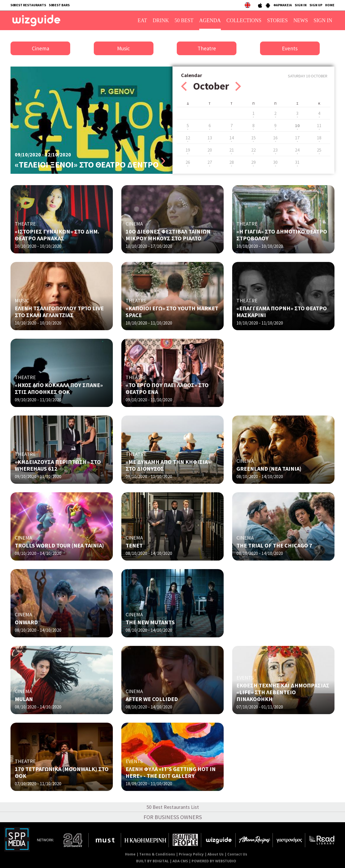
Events (290, 48)
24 (297, 150)
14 (232, 138)
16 (275, 138)
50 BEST (184, 20)
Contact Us (237, 854)
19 (188, 150)
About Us (216, 854)
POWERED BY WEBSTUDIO (214, 861)
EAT (142, 20)
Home (130, 854)
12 (188, 138)
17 (297, 138)
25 (319, 150)
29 (253, 162)
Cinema (40, 48)
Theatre (207, 48)
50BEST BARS (59, 5)
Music (123, 48)
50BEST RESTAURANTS (28, 5)
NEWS (301, 20)
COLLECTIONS (244, 20)
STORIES (278, 20)
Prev (184, 86)
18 (319, 138)
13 (210, 138)
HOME (330, 5)
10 (297, 125)
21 (232, 150)
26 (188, 162)
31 (297, 162)
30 (275, 162)
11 (319, 125)
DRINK (161, 20)
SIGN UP (316, 5)
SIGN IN (301, 5)
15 (253, 138)
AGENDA (210, 20)
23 (275, 150)
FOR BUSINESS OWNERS (173, 817)
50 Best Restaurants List (173, 807)
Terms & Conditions (157, 854)
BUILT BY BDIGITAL (152, 861)
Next (238, 86)
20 (210, 150)
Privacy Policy (191, 854)
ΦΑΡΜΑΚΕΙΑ (283, 5)
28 (232, 162)
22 (253, 150)
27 (210, 162)
